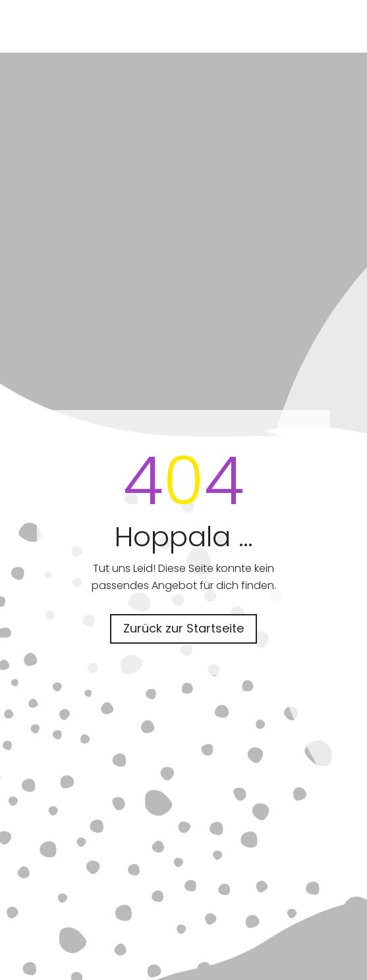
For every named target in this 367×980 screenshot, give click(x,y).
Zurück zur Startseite (183, 628)
